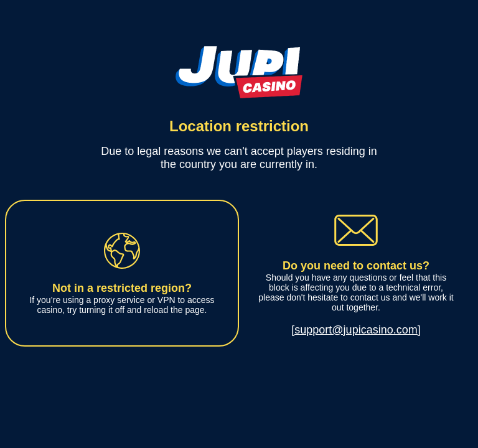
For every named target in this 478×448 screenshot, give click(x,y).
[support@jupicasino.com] (356, 330)
